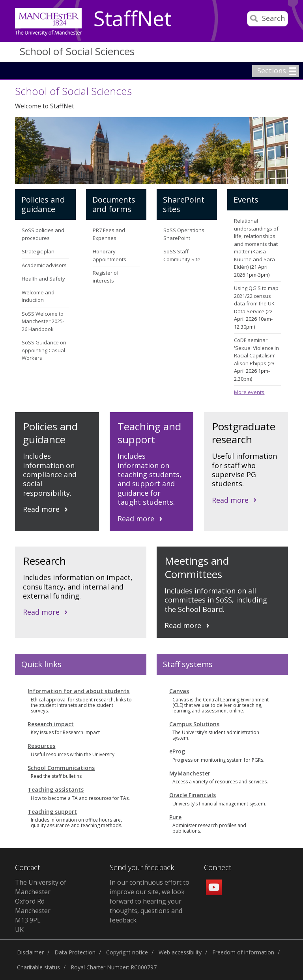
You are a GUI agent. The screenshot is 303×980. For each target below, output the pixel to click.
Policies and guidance (43, 204)
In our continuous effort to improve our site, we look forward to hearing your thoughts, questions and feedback (150, 901)
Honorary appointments (109, 255)
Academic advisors (44, 265)
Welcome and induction (38, 296)
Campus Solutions (194, 724)
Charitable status (38, 967)
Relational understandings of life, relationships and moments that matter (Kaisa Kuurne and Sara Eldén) (256, 244)
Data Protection (75, 952)
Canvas (179, 691)
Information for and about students (79, 691)
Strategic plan (38, 251)
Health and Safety (43, 279)
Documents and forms (114, 204)
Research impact (51, 724)
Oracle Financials (193, 795)
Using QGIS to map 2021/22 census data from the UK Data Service (256, 300)
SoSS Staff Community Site (182, 255)
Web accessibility (180, 952)
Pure (175, 817)
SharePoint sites (184, 204)
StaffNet (133, 19)
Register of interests (106, 277)
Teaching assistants (56, 789)
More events (249, 392)
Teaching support (52, 812)
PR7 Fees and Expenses (109, 234)
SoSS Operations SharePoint (184, 234)
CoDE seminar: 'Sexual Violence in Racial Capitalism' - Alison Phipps (256, 352)
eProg (177, 751)
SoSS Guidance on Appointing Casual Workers (44, 350)
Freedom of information (243, 952)
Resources (41, 746)
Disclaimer (30, 952)
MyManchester (190, 773)
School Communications (61, 768)
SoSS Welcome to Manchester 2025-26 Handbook (43, 321)
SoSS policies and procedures (43, 234)
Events (246, 200)
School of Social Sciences (77, 51)
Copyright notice (127, 952)
